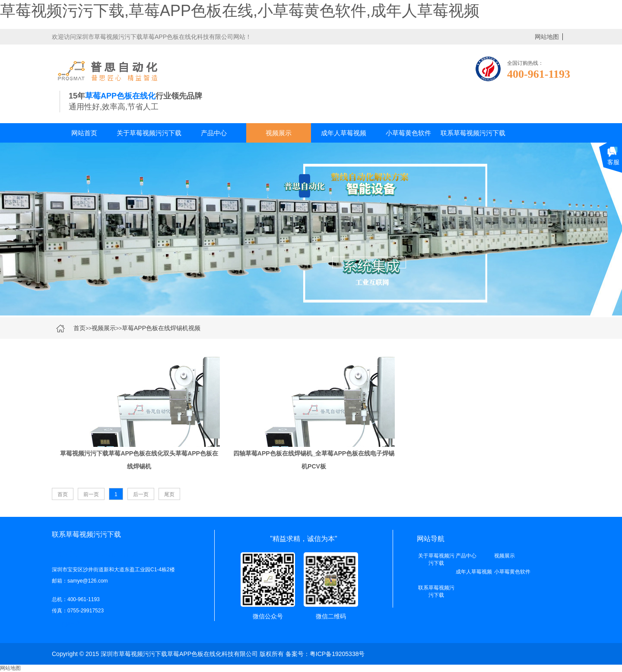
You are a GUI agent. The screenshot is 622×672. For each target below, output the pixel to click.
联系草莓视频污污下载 (473, 133)
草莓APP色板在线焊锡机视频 (161, 328)
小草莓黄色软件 (408, 133)
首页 (79, 328)
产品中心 (214, 133)
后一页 (141, 494)
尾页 (169, 494)
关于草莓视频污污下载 (149, 133)
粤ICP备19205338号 (337, 654)
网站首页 (84, 133)
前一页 (91, 494)
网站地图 (10, 668)
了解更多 (70, 624)
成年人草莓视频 (344, 133)
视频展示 (279, 133)
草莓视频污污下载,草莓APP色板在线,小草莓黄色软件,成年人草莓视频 (240, 11)
